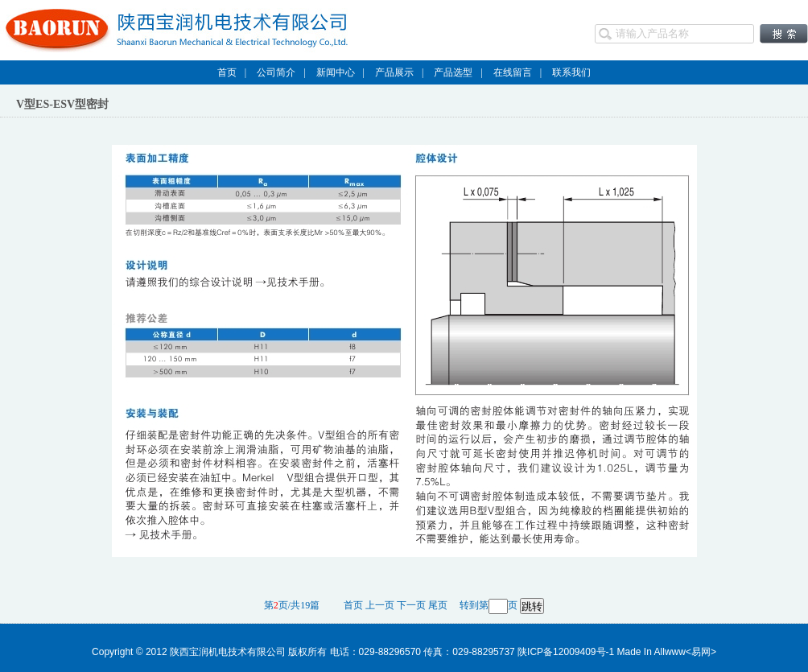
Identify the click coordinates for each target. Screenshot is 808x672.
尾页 (438, 605)
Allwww (670, 652)
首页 (227, 72)
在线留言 (513, 72)
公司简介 (276, 72)
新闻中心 (336, 72)
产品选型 (453, 72)
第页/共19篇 (298, 605)
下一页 (411, 605)
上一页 (380, 605)
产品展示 (394, 72)
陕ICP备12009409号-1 (566, 652)
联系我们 (571, 72)
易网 (701, 652)
